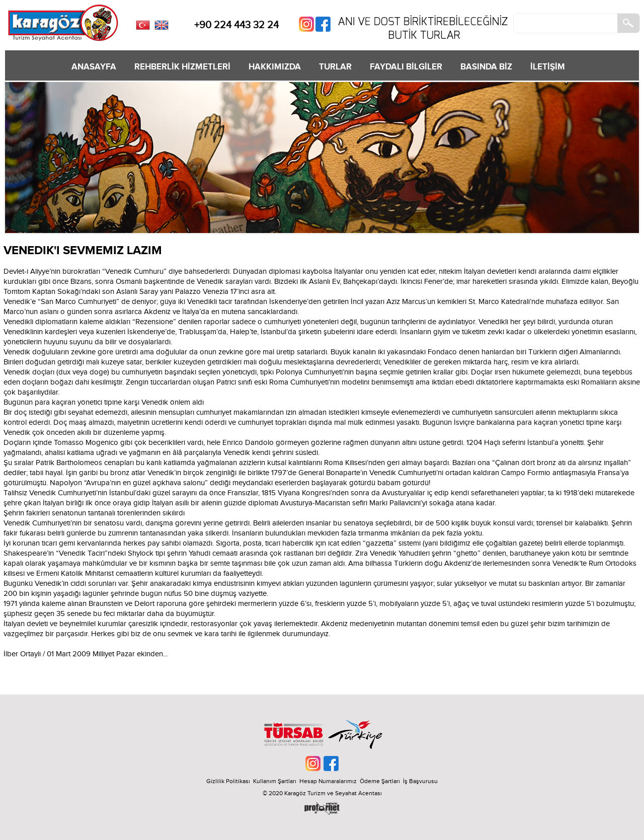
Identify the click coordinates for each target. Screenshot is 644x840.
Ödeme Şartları (380, 781)
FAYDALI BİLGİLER (406, 67)
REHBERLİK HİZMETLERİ (182, 67)
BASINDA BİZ (486, 67)
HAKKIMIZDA (275, 67)
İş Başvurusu (420, 781)
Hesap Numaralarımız (328, 781)
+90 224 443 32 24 (236, 25)
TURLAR (335, 67)
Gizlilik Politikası (228, 781)
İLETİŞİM (548, 67)
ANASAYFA (94, 67)
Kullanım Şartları (276, 781)
